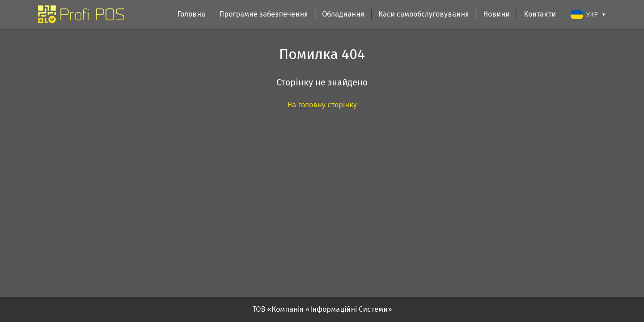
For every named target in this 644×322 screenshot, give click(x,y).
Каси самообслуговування (424, 14)
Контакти (540, 14)
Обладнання (343, 14)
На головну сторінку (322, 105)
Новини (496, 14)
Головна (191, 14)
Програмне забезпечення (264, 14)
